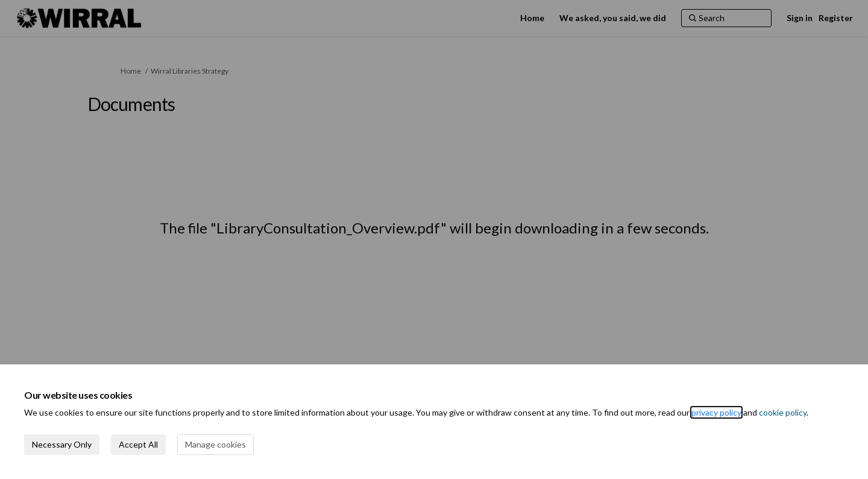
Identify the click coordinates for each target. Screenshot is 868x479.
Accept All (138, 444)
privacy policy (716, 412)
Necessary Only (62, 444)
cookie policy (783, 412)
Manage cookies (215, 444)
